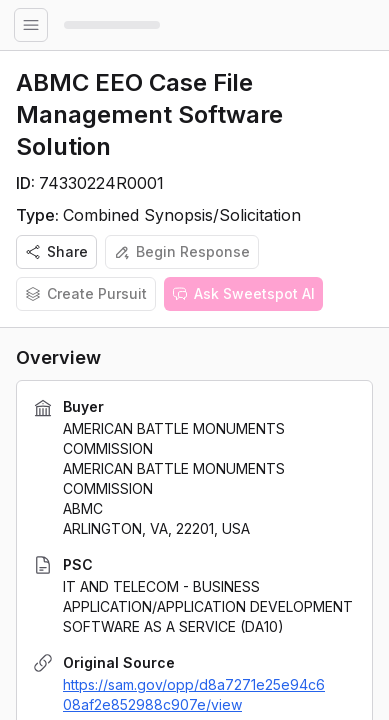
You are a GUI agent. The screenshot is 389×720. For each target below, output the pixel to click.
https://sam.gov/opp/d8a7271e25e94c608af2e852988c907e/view (194, 694)
